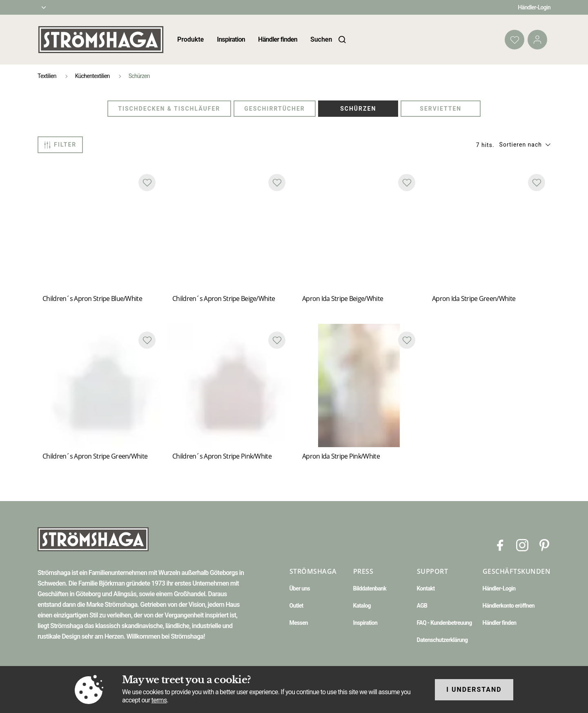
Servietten (441, 109)
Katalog (362, 606)
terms (159, 700)
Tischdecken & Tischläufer (169, 109)
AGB (422, 606)
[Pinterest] (544, 545)
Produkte (190, 39)
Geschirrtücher (275, 109)
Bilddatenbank (370, 588)
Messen (299, 623)
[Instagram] (522, 545)
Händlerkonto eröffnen (509, 606)
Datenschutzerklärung (442, 640)
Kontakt (426, 588)
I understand (474, 690)
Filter (60, 145)
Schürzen (358, 109)
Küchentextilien (92, 76)
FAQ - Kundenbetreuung (444, 623)
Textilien (47, 76)
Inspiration (231, 39)
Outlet (296, 606)
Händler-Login (534, 7)
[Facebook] (500, 545)
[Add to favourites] (147, 183)
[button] (525, 145)
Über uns (300, 588)
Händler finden (278, 39)
